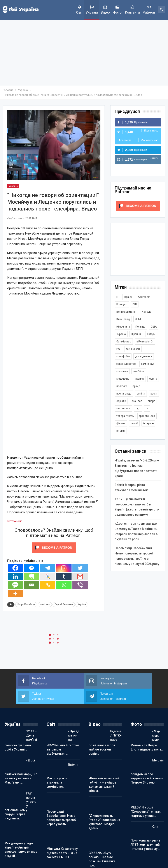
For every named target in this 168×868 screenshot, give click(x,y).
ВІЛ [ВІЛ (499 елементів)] (135, 304)
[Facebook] (15, 568)
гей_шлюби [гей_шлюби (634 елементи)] (133, 349)
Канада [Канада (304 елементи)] (147, 312)
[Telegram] (48, 568)
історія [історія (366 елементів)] (121, 431)
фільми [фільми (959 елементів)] (121, 423)
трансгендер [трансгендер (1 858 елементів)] (147, 416)
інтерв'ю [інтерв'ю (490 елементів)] (148, 423)
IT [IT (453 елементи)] (117, 297)
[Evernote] (31, 576)
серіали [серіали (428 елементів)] (121, 401)
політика (45, 604)
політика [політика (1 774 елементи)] (122, 386)
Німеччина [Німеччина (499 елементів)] (123, 327)
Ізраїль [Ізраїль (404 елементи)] (128, 297)
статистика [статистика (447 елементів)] (123, 409)
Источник (15, 521)
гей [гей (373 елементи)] (118, 349)
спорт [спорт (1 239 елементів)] (151, 401)
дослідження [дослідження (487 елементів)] (144, 356)
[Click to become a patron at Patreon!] (54, 547)
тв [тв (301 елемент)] (147, 409)
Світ (79, 10)
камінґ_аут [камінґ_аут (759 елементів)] (148, 364)
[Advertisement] (84, 53)
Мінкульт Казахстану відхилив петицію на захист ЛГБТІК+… (62, 853)
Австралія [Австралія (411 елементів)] (144, 297)
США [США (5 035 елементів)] (154, 327)
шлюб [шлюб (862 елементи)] (134, 423)
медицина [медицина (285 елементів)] (123, 379)
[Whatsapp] (64, 585)
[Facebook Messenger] (31, 568)
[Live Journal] (48, 576)
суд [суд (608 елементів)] (138, 409)
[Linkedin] (15, 576)
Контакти (132, 10)
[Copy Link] (48, 585)
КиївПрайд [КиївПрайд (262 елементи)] (123, 319)
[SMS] (15, 585)
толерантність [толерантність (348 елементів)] (125, 416)
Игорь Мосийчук (26, 604)
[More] (15, 594)
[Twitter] (80, 568)
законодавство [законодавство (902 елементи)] (126, 364)
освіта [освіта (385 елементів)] (153, 379)
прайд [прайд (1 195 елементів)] (136, 386)
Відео (105, 10)
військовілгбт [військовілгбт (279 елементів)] (145, 342)
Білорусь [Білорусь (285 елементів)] (122, 304)
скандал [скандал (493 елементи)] (137, 401)
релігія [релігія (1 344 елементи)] (141, 394)
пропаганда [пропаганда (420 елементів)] (124, 394)
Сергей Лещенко (64, 604)
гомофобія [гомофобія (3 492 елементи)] (123, 356)
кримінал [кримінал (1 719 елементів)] (122, 371)
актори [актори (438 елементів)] (151, 334)
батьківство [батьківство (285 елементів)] (124, 342)
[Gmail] (80, 576)
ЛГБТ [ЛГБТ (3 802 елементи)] (138, 319)
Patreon (149, 10)
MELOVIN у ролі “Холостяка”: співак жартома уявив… (146, 812)
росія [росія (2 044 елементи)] (154, 394)
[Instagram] (64, 568)
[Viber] (80, 585)
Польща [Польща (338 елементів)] (140, 327)
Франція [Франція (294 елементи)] (136, 334)
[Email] (31, 585)
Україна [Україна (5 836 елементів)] (121, 334)
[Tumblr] (64, 576)
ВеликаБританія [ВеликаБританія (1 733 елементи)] (126, 312)
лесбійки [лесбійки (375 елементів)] (139, 371)
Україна (92, 10)
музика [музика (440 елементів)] (139, 379)
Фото (117, 10)
